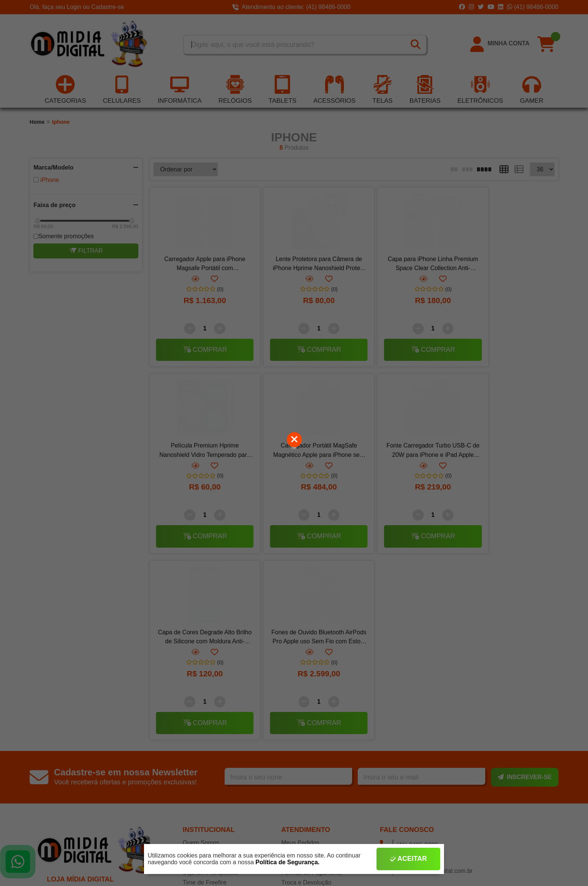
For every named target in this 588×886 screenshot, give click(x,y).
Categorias (65, 90)
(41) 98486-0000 (533, 7)
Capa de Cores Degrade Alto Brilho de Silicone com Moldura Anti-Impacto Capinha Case (403, 452)
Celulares (122, 90)
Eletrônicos (480, 90)
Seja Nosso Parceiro (210, 737)
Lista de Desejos (205, 727)
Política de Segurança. (287, 862)
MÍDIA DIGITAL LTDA (84, 709)
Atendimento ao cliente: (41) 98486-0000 (291, 7)
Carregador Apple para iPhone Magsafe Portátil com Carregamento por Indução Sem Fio (199, 265)
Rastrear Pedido (303, 677)
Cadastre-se (108, 7)
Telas (382, 90)
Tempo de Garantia (307, 707)
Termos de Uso (301, 727)
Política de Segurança (311, 717)
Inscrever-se (525, 591)
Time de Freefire (205, 697)
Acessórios (334, 90)
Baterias (425, 90)
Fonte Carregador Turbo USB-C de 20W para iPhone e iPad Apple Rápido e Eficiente (301, 452)
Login (75, 7)
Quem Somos (201, 657)
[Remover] (184, 329)
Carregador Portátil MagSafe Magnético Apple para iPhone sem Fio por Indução (199, 452)
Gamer (532, 90)
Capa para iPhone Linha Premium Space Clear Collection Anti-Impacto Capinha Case (403, 265)
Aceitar (409, 859)
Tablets (282, 90)
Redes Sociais (202, 747)
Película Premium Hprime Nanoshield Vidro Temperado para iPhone (505, 265)
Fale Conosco (300, 747)
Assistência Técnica (209, 677)
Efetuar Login (200, 707)
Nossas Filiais (201, 667)
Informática (179, 90)
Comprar (199, 350)
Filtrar (86, 252)
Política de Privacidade (312, 737)
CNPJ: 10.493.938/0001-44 (92, 722)
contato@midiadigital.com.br (426, 685)
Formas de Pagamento (312, 687)
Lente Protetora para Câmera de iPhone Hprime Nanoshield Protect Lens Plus (301, 265)
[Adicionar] (214, 329)
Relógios (235, 90)
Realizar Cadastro (207, 717)
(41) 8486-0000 (409, 659)
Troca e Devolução (306, 697)
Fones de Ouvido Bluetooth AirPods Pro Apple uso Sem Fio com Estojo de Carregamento (505, 452)
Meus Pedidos (300, 657)
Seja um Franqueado (211, 687)
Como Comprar (302, 667)
